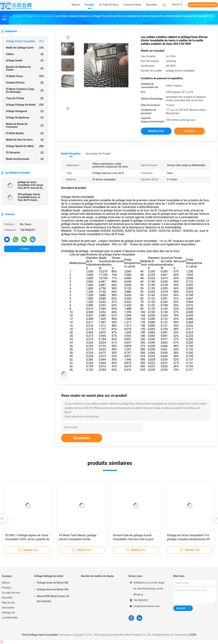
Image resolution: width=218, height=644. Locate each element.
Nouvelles (7, 598)
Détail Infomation (71, 154)
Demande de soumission (203, 5)
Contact (25, 249)
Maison (6, 583)
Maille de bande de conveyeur (25, 125)
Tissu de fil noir (25, 98)
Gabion (25, 54)
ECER (193, 635)
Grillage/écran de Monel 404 (53, 589)
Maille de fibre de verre (25, 140)
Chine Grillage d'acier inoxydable (40, 635)
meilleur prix (156, 131)
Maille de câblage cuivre (25, 48)
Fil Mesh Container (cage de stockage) (25, 90)
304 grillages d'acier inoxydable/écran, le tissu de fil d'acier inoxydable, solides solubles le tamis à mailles (29, 197)
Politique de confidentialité (10, 615)
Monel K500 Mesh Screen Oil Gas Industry (53, 599)
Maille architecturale (25, 159)
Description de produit (98, 154)
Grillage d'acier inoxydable (25, 41)
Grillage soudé (25, 60)
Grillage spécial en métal (25, 146)
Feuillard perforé (25, 83)
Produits (6, 588)
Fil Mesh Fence (25, 76)
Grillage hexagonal (25, 111)
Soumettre (82, 438)
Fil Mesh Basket (25, 133)
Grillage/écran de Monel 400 (53, 583)
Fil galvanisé (25, 153)
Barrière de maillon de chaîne (25, 68)
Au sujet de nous (11, 593)
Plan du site (8, 603)
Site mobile (8, 608)
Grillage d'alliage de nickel (25, 105)
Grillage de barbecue (25, 118)
